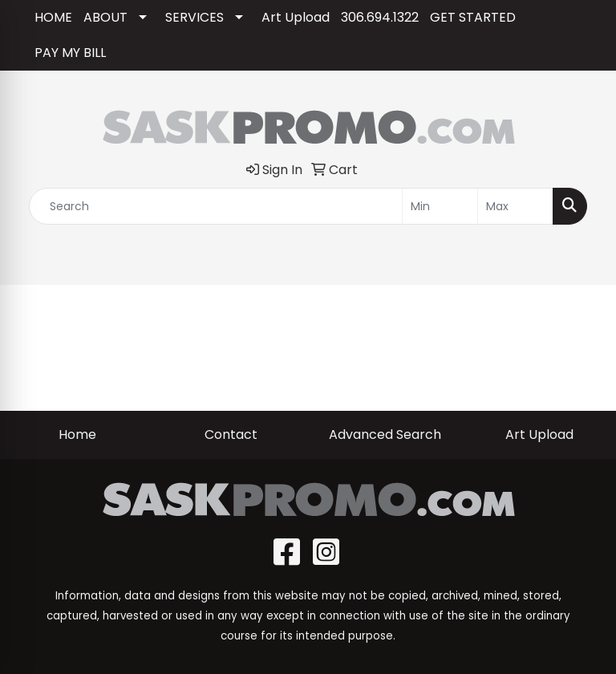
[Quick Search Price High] (515, 206)
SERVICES (195, 17)
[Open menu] (584, 262)
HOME (53, 17)
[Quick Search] (216, 206)
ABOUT (105, 17)
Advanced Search (385, 434)
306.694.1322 (380, 17)
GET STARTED (473, 17)
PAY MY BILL (70, 53)
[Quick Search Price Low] (440, 206)
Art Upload (296, 17)
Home (77, 434)
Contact (231, 434)
